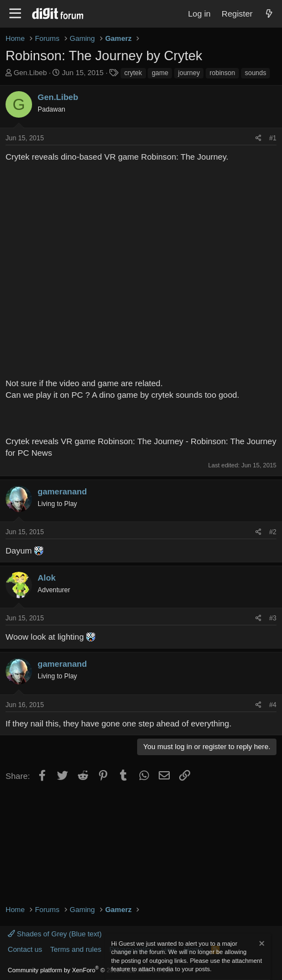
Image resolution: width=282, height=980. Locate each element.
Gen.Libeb (30, 73)
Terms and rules (76, 949)
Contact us (25, 949)
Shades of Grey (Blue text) (55, 934)
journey (189, 73)
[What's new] (269, 14)
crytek (133, 73)
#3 (273, 618)
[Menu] (15, 14)
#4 (273, 705)
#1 (273, 138)
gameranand (62, 491)
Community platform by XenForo (90, 970)
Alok (47, 578)
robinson (222, 73)
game (160, 73)
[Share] (258, 138)
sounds (256, 73)
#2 (273, 532)
